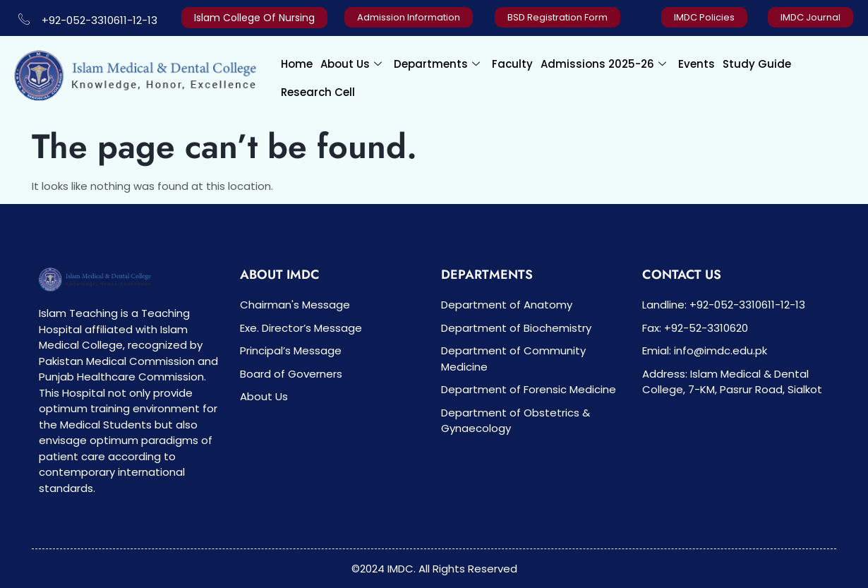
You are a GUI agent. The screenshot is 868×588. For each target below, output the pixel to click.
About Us (351, 64)
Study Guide (757, 64)
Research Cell (318, 92)
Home (297, 64)
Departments (437, 64)
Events (697, 64)
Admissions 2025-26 (603, 64)
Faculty (512, 64)
